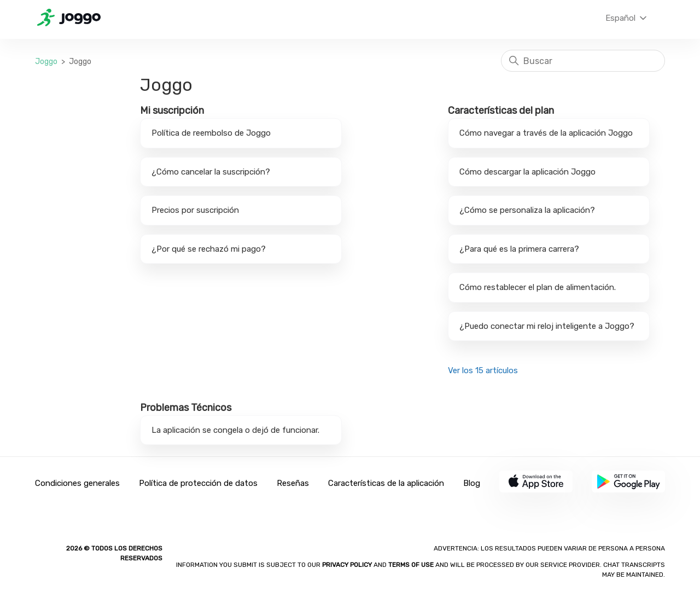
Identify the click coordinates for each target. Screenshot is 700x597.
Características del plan (501, 111)
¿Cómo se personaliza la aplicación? (527, 210)
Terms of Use (411, 565)
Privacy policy (348, 565)
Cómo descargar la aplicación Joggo (527, 172)
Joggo (46, 62)
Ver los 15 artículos (483, 370)
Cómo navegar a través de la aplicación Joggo (546, 133)
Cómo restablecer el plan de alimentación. (538, 287)
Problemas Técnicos (186, 408)
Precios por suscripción (195, 210)
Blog (472, 483)
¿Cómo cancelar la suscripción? (211, 172)
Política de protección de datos (198, 483)
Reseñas (293, 483)
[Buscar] (583, 61)
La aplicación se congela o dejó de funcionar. (235, 430)
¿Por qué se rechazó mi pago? (209, 249)
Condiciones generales (77, 483)
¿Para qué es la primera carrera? (519, 249)
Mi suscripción (172, 111)
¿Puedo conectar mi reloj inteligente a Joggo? (547, 326)
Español (627, 18)
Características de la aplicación (386, 483)
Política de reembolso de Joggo (211, 133)
